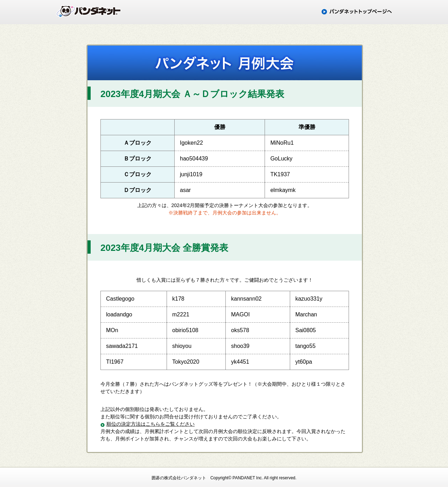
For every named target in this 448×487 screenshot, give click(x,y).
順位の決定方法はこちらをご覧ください (150, 424)
